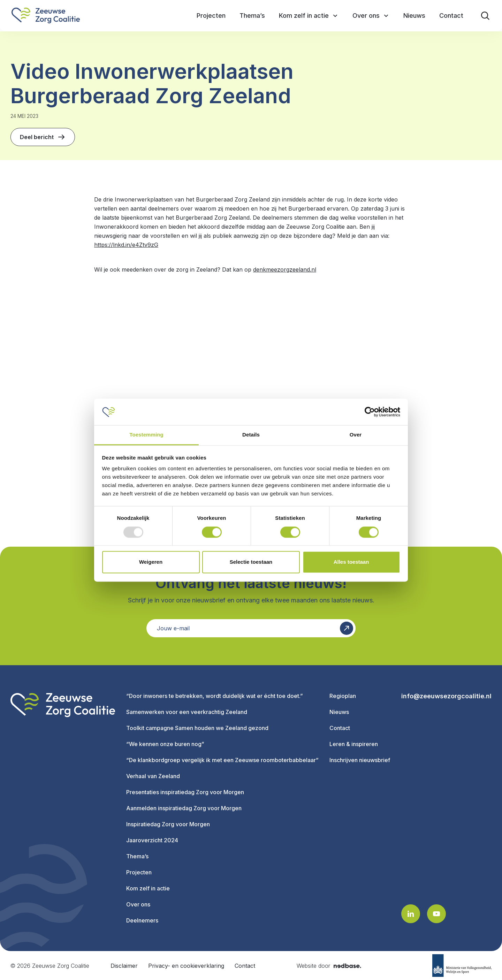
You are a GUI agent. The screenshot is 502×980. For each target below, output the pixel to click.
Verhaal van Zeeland (153, 776)
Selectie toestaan (251, 562)
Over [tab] (356, 435)
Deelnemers (142, 920)
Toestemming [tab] (146, 435)
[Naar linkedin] (411, 914)
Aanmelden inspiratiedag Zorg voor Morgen (184, 808)
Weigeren (151, 562)
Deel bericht (43, 137)
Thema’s (137, 856)
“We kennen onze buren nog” (165, 744)
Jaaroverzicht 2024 (152, 840)
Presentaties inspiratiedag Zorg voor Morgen (185, 792)
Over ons (138, 904)
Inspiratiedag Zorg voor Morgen (168, 824)
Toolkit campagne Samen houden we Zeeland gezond (197, 728)
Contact (340, 728)
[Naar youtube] (436, 914)
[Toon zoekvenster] (485, 16)
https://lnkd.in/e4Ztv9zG (126, 245)
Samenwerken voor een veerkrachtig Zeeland (187, 712)
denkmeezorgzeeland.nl (285, 269)
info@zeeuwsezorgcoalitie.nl (446, 696)
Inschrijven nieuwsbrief (360, 760)
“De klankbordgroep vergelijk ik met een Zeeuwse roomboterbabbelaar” (222, 760)
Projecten (139, 872)
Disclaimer (124, 966)
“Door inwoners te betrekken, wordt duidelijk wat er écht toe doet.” (215, 696)
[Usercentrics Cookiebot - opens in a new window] (370, 412)
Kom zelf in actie (148, 888)
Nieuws (339, 712)
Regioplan (343, 696)
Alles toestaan (351, 562)
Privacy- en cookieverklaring (186, 966)
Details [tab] (251, 435)
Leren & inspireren (354, 744)
